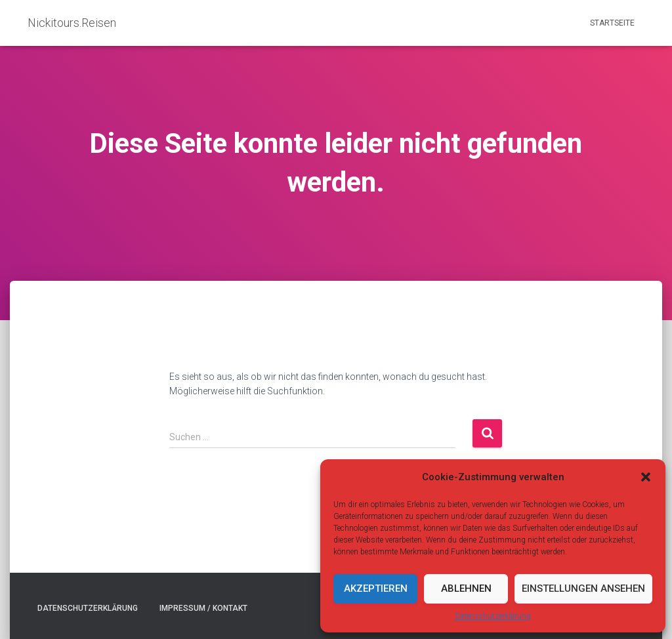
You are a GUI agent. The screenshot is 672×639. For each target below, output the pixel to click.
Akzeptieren (376, 588)
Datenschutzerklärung (493, 616)
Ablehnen (466, 588)
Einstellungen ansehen (583, 588)
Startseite (612, 23)
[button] (646, 477)
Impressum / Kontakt (203, 608)
